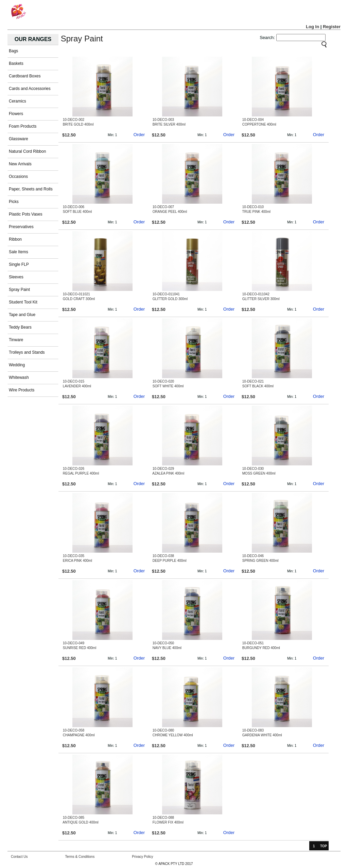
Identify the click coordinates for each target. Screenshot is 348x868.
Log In (312, 27)
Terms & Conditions (80, 857)
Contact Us (19, 857)
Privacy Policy (142, 857)
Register (332, 27)
